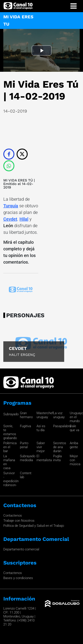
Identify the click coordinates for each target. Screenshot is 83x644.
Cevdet (10, 219)
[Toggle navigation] (73, 6)
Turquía (11, 206)
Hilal (24, 219)
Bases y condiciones (18, 578)
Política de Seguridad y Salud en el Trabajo (34, 526)
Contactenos (13, 516)
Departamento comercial (21, 549)
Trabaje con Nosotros (19, 521)
